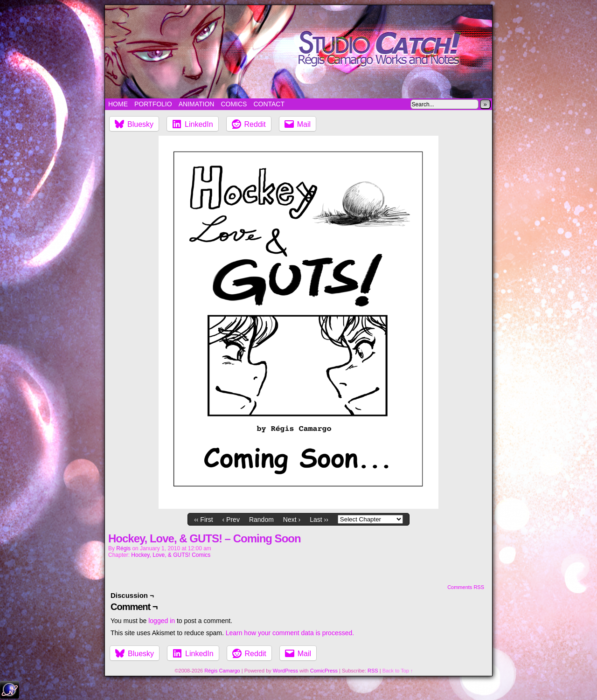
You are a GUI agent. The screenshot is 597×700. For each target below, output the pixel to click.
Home (118, 104)
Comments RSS (466, 587)
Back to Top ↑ (398, 671)
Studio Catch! (298, 52)
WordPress (285, 671)
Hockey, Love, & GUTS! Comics (171, 555)
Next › (292, 520)
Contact (269, 104)
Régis (123, 548)
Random (261, 520)
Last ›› (319, 520)
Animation (197, 104)
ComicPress (324, 671)
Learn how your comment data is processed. (290, 633)
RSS (373, 671)
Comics (234, 104)
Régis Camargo (222, 671)
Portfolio (153, 104)
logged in (162, 621)
